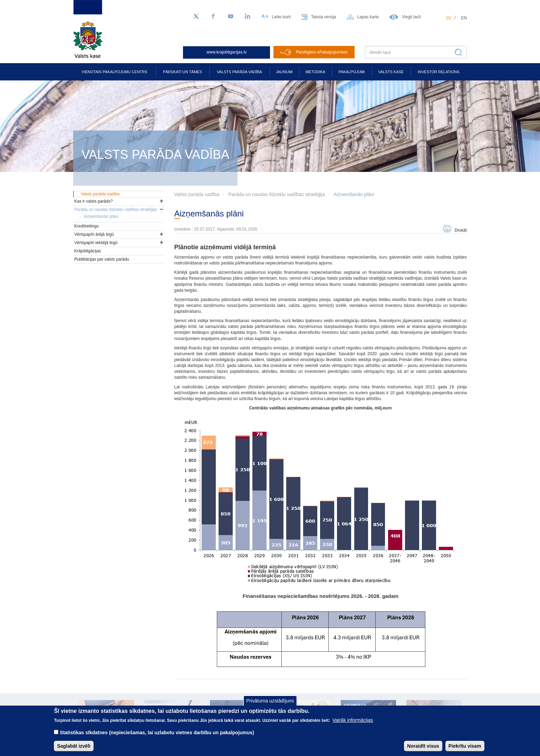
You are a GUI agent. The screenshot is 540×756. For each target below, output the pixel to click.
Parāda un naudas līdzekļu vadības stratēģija (276, 194)
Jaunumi (284, 72)
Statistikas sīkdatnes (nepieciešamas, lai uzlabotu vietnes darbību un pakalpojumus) (157, 737)
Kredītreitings (86, 226)
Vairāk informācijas (353, 725)
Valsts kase (391, 72)
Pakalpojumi (351, 72)
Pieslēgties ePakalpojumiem (322, 52)
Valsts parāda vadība (239, 72)
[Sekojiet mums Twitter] (196, 17)
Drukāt (461, 230)
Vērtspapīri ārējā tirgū (94, 234)
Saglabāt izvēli (74, 750)
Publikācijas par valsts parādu (102, 259)
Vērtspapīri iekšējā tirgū (96, 243)
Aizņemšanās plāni (354, 194)
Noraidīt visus (423, 750)
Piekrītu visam (465, 750)
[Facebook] (213, 17)
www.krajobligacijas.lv (226, 52)
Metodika (315, 72)
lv (449, 18)
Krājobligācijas (88, 251)
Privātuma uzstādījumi (270, 705)
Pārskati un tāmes (182, 72)
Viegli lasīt (411, 17)
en (464, 18)
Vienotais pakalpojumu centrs (114, 72)
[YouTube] (231, 17)
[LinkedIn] (248, 17)
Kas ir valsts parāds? (93, 201)
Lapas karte (368, 17)
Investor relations (439, 72)
